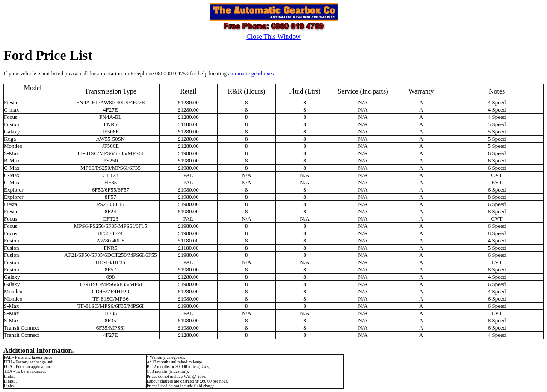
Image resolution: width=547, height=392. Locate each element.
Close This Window (273, 37)
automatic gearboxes (251, 73)
